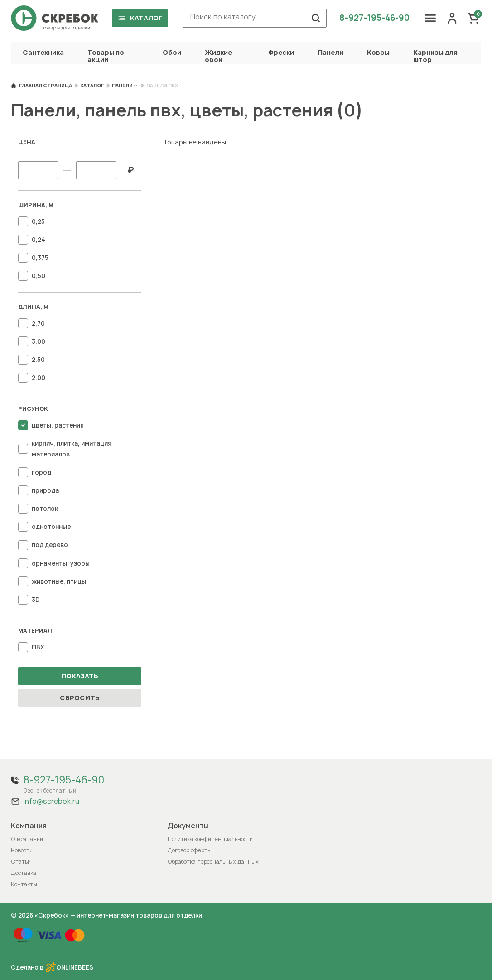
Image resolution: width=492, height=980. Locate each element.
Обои (172, 52)
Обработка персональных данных (213, 862)
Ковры (378, 52)
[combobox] (255, 18)
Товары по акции (106, 56)
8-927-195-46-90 (374, 18)
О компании (27, 839)
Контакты (24, 884)
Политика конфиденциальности (210, 839)
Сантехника (43, 52)
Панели (330, 52)
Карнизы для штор (435, 56)
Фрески (281, 52)
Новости (22, 850)
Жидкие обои (218, 56)
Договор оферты (190, 850)
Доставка (24, 873)
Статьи (21, 862)
